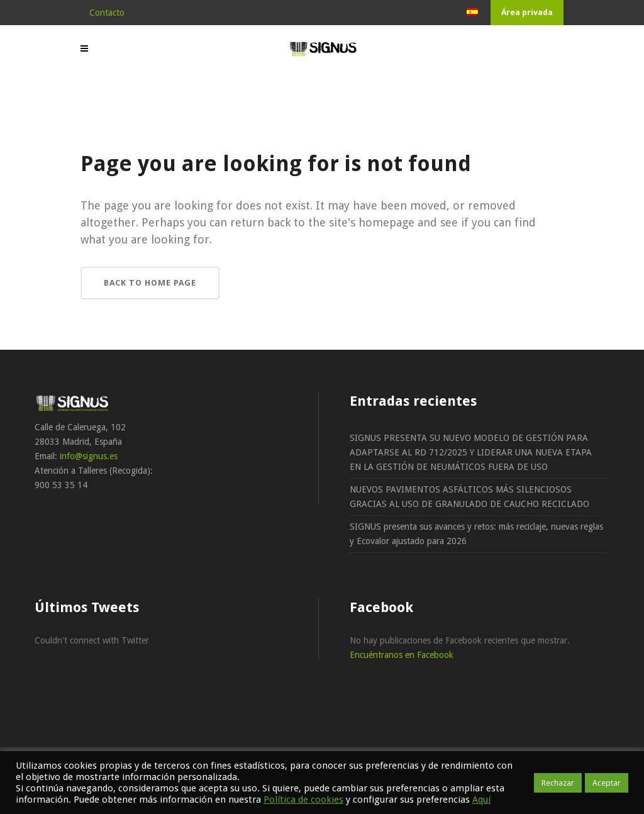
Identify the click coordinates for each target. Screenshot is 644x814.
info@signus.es (89, 456)
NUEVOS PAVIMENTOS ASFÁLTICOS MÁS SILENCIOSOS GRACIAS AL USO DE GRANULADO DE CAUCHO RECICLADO (469, 497)
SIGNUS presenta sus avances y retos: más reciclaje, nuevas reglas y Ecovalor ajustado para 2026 (476, 534)
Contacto (107, 13)
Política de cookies (303, 800)
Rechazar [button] (558, 783)
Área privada (527, 12)
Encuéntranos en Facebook (402, 655)
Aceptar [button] (607, 783)
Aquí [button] (481, 800)
